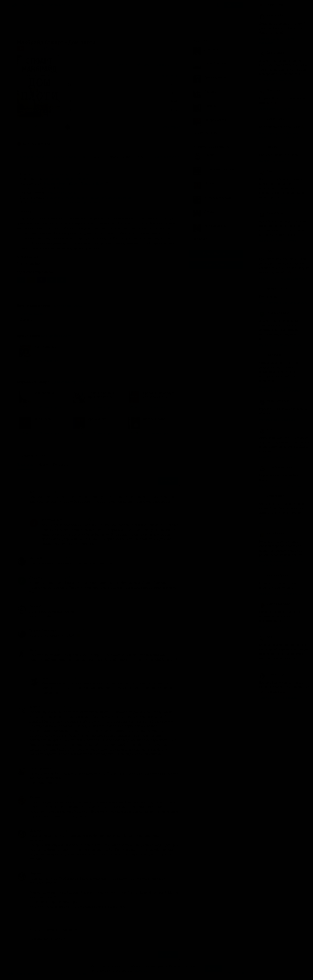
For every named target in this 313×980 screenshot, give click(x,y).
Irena (266, 251)
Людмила (36, 578)
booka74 (35, 707)
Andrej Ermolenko (273, 16)
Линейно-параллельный (85, 202)
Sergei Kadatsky (272, 496)
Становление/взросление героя (109, 198)
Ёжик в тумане (271, 53)
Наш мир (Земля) (56, 184)
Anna (33, 650)
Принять (214, 969)
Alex (265, 637)
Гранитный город (67, 305)
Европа (75, 184)
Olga (266, 171)
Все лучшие (202, 239)
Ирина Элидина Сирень (276, 467)
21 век (49, 188)
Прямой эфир (275, 5)
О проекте (86, 974)
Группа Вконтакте (216, 254)
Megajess (35, 831)
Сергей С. (36, 606)
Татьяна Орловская (274, 313)
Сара (45, 678)
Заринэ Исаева (271, 119)
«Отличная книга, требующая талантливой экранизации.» (101, 127)
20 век (60, 188)
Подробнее (140, 971)
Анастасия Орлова (273, 575)
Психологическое (76, 179)
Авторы (39, 5)
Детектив (38, 174)
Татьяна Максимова (43, 630)
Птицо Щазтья (271, 90)
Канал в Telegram (216, 265)
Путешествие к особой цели (64, 198)
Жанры (27, 5)
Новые (43, 465)
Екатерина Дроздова (275, 604)
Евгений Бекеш (272, 213)
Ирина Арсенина (40, 768)
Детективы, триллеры (33, 144)
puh (32, 492)
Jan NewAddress (52, 520)
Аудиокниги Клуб (24, 974)
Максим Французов (274, 401)
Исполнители (56, 5)
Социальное (53, 179)
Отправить (168, 481)
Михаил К (36, 558)
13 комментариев (169, 127)
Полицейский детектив (63, 174)
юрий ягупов (270, 355)
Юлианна (35, 797)
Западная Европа (94, 184)
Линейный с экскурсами (48, 202)
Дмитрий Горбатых (274, 289)
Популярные (25, 465)
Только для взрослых (61, 193)
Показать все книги (207, 133)
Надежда (268, 147)
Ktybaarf (268, 430)
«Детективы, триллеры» (71, 382)
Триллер (89, 174)
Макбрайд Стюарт (56, 336)
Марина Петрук (272, 675)
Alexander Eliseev (273, 534)
